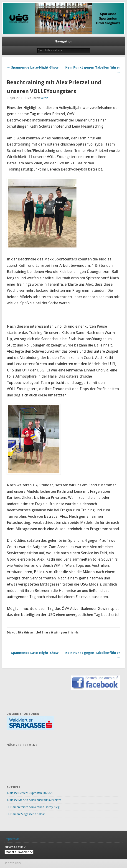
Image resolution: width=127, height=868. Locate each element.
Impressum (12, 839)
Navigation (63, 41)
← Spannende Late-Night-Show (33, 67)
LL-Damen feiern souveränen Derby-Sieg (33, 807)
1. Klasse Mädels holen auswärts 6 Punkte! (34, 800)
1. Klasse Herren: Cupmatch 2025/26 (30, 793)
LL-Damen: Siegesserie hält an (26, 814)
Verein (44, 98)
